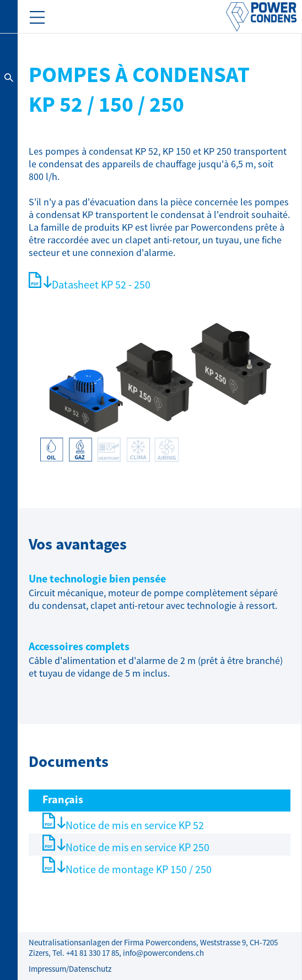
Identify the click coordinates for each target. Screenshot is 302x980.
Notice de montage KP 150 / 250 (139, 870)
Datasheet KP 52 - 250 (101, 285)
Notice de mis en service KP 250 (137, 848)
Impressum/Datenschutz (70, 969)
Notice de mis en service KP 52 (135, 826)
